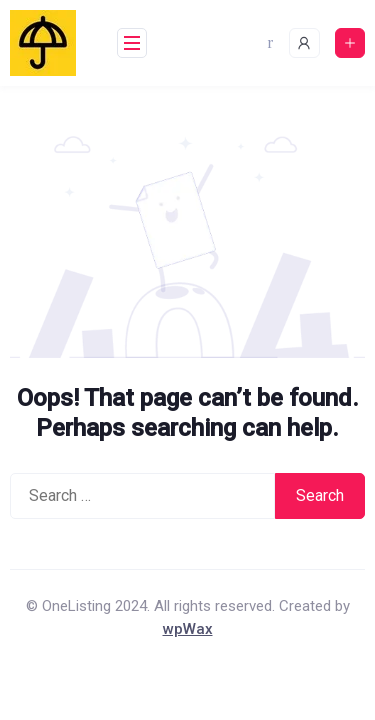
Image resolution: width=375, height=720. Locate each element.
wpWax (188, 629)
